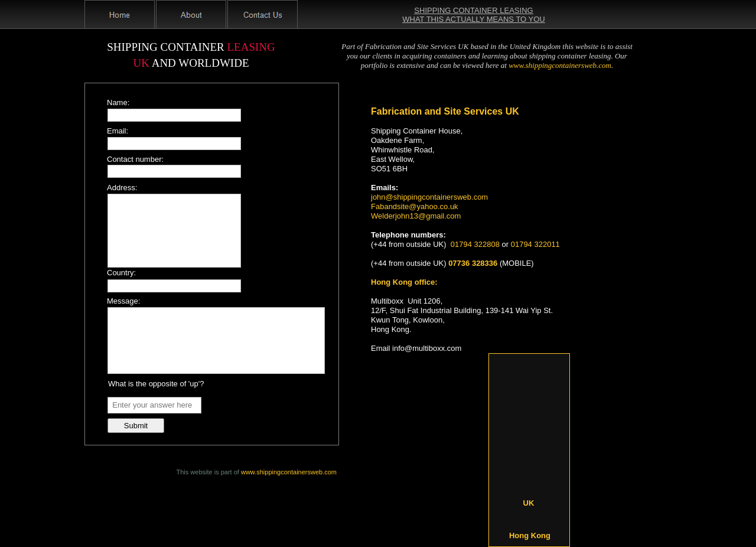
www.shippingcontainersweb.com (289, 472)
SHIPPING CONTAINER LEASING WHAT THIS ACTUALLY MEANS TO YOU (474, 15)
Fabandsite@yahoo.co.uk (415, 206)
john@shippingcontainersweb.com (429, 197)
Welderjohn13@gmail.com (416, 216)
